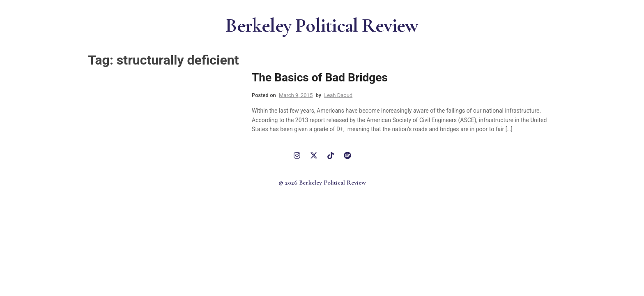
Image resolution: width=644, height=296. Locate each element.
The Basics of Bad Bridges (320, 77)
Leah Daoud (338, 95)
